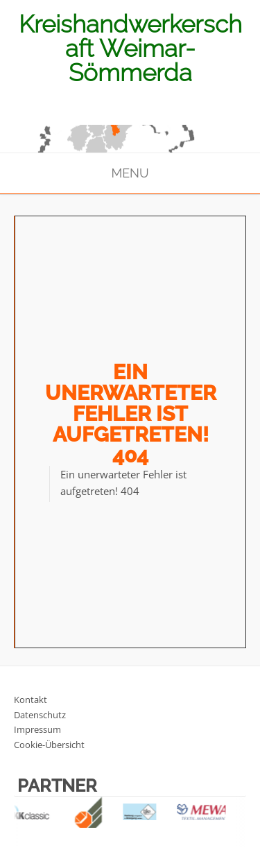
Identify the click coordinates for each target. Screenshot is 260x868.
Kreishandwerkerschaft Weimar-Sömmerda (130, 48)
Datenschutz (40, 715)
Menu (130, 173)
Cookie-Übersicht (49, 745)
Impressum (37, 729)
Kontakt (31, 700)
